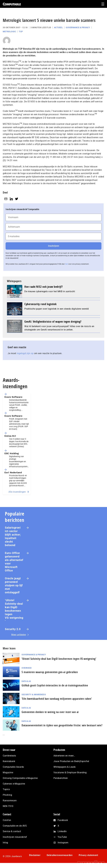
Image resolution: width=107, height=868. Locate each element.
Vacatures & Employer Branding (70, 772)
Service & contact (12, 831)
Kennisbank (9, 761)
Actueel (59, 27)
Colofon (7, 820)
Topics (6, 789)
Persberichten (61, 778)
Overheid (27, 668)
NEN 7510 (8, 806)
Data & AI (26, 681)
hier (66, 264)
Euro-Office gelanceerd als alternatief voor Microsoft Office (14, 562)
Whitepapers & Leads (65, 767)
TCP (21, 32)
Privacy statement (88, 855)
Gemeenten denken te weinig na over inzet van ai (51, 712)
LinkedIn (62, 831)
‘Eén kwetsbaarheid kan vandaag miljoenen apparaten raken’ (57, 699)
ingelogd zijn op (25, 353)
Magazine (8, 772)
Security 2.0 (13, 629)
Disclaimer (35, 855)
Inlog (5, 843)
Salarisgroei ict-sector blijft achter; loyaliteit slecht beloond (13, 536)
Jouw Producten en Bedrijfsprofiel (71, 761)
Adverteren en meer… (64, 756)
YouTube (62, 837)
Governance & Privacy (78, 27)
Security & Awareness (34, 695)
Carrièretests (9, 756)
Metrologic (9, 32)
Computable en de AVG (15, 826)
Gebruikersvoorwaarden (60, 855)
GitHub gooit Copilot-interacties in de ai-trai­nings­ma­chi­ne (55, 685)
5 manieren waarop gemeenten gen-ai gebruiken (50, 672)
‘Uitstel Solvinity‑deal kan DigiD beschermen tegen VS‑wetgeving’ (14, 611)
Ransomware (10, 801)
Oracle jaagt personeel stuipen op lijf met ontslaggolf (14, 585)
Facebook (63, 820)
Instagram (63, 843)
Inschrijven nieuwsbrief (15, 837)
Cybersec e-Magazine (14, 784)
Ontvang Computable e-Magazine (20, 778)
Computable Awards (13, 767)
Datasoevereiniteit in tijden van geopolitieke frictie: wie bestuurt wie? (62, 725)
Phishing (7, 795)
